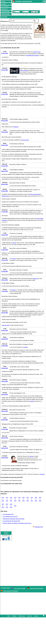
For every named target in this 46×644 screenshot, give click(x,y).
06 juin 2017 (5, 145)
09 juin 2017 (5, 184)
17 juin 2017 (5, 291)
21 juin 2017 (5, 346)
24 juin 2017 (5, 395)
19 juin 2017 (5, 330)
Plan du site (22, 616)
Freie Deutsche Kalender (37, 588)
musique (26, 347)
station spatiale (24, 70)
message (42, 474)
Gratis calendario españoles (11, 591)
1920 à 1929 (11, 499)
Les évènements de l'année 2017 (12, 521)
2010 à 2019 (7, 506)
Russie (14, 243)
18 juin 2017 (5, 313)
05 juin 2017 (5, 132)
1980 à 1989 (36, 499)
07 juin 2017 (5, 166)
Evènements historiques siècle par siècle (14, 519)
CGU (9, 616)
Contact (36, 616)
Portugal (14, 290)
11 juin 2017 (5, 212)
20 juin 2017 (5, 339)
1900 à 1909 (3, 499)
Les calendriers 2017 (8, 514)
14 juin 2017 (5, 260)
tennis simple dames (35, 194)
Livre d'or (29, 616)
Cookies (14, 616)
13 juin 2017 (5, 250)
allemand (36, 279)
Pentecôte (16, 127)
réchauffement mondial (32, 55)
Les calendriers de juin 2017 (10, 517)
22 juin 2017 (5, 368)
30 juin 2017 (5, 458)
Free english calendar (20, 588)
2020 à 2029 (11, 506)
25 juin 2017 (5, 411)
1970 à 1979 (32, 499)
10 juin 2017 (5, 191)
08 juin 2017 (5, 171)
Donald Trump (37, 52)
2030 (15, 506)
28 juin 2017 (5, 438)
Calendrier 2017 (38, 527)
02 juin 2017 (5, 70)
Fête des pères (6, 325)
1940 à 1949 (19, 499)
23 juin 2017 (5, 381)
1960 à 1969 (28, 499)
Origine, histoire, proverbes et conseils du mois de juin (17, 523)
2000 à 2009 (3, 506)
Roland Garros (6, 196)
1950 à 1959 (23, 499)
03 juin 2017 (5, 94)
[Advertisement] (26, 6)
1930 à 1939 (15, 499)
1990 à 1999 (40, 499)
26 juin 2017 (5, 420)
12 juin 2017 (5, 235)
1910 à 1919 (7, 499)
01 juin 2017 (5, 53)
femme (31, 456)
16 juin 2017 (5, 280)
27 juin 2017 (5, 429)
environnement (25, 140)
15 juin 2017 (5, 271)
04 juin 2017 (5, 121)
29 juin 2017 (5, 448)
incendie (14, 259)
